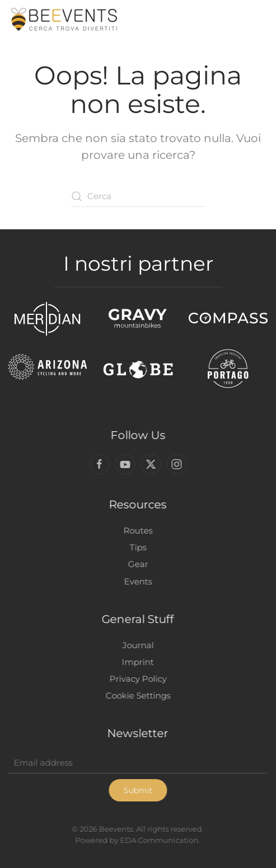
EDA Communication (158, 840)
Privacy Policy (137, 679)
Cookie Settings (137, 695)
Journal (137, 645)
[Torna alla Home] (64, 20)
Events (137, 581)
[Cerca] (138, 196)
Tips (137, 547)
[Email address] (137, 763)
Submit (137, 790)
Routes (137, 530)
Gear (137, 564)
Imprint (137, 662)
